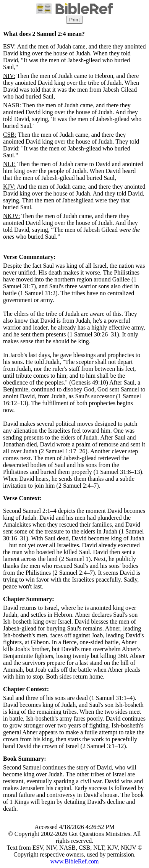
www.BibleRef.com (75, 861)
